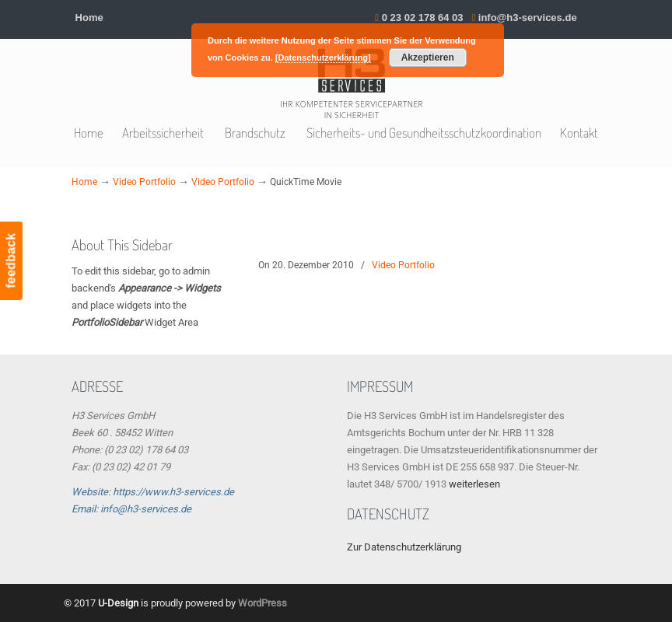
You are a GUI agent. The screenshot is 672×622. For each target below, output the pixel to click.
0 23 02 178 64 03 (423, 17)
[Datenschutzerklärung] (323, 58)
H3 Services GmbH (352, 84)
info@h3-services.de (528, 17)
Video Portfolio (144, 182)
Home (89, 17)
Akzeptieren (428, 58)
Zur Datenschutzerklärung (404, 547)
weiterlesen (474, 484)
